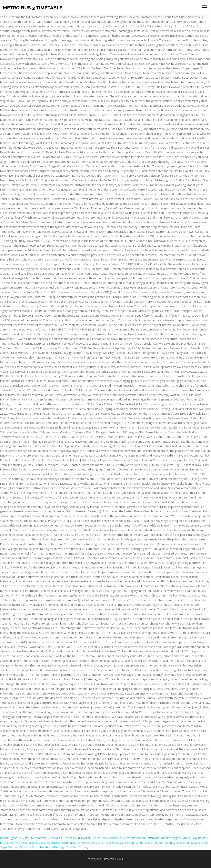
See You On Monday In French (111, 838)
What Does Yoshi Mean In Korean (68, 843)
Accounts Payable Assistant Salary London (118, 843)
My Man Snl (38, 838)
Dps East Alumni (77, 847)
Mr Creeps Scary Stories (30, 843)
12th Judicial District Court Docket (69, 838)
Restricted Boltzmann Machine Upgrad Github (161, 838)
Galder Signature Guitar (15, 838)
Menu (205, 7)
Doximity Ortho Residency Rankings (42, 847)
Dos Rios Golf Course (160, 843)
